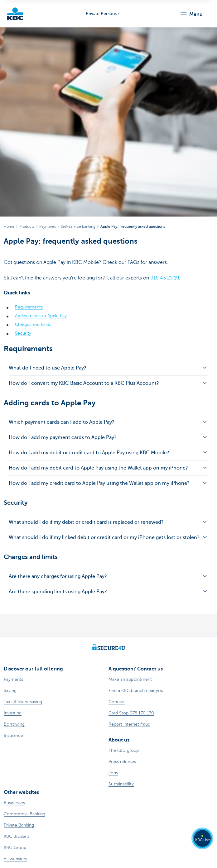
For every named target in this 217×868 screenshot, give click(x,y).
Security (23, 333)
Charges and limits (33, 324)
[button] (191, 14)
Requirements (29, 307)
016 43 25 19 (165, 278)
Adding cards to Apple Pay (41, 316)
